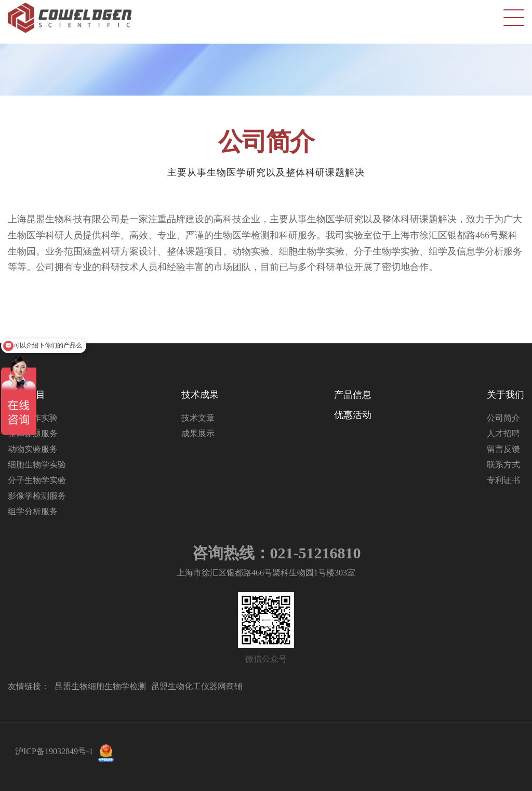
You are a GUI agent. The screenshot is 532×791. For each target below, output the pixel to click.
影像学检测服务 (37, 496)
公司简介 (503, 418)
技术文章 (198, 418)
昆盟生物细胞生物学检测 (100, 686)
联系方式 (503, 465)
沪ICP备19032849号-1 (54, 751)
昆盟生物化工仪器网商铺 (197, 686)
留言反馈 (503, 449)
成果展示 (198, 433)
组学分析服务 (33, 511)
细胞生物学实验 (37, 465)
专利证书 (503, 480)
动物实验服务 (33, 449)
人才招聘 (503, 433)
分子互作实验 (33, 418)
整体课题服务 (33, 433)
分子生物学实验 (37, 480)
